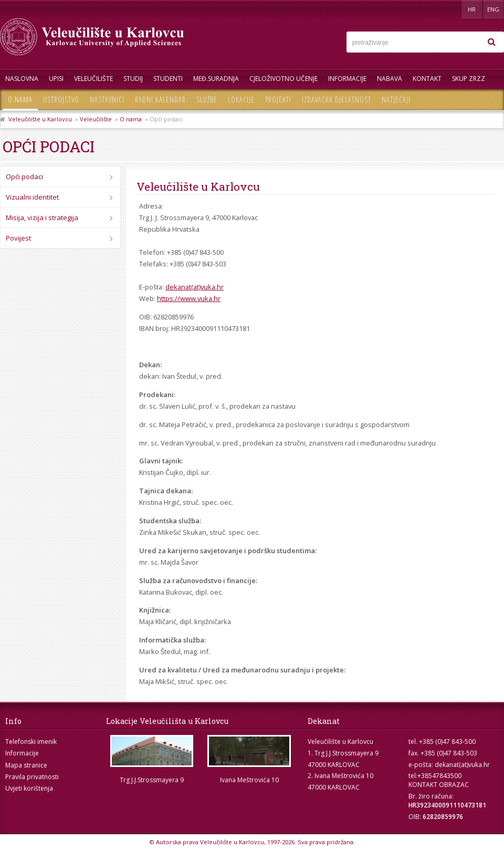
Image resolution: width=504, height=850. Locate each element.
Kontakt (427, 79)
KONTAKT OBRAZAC (439, 785)
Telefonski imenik (31, 742)
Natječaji (396, 100)
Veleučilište (93, 79)
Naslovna (22, 79)
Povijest (18, 238)
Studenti (168, 79)
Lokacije (241, 100)
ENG (493, 9)
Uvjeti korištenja (29, 788)
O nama (20, 100)
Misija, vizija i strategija (42, 217)
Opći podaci (24, 177)
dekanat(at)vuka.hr (195, 287)
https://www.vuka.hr (189, 298)
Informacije (347, 79)
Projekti (278, 100)
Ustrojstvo (61, 100)
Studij (133, 79)
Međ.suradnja (216, 79)
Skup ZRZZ (469, 79)
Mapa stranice (26, 765)
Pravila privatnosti (32, 777)
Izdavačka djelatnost (337, 100)
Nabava (390, 79)
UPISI (56, 79)
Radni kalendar (160, 100)
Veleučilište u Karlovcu (40, 119)
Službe (207, 100)
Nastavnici (107, 100)
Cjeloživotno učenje (283, 79)
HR (472, 9)
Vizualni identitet (32, 197)
